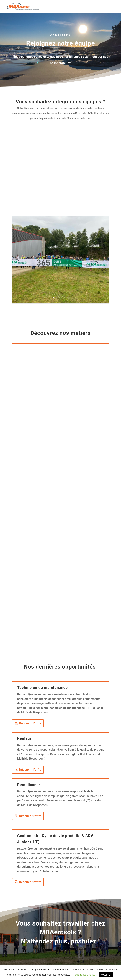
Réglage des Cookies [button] (84, 975)
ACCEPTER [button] (106, 975)
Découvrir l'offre (30, 723)
